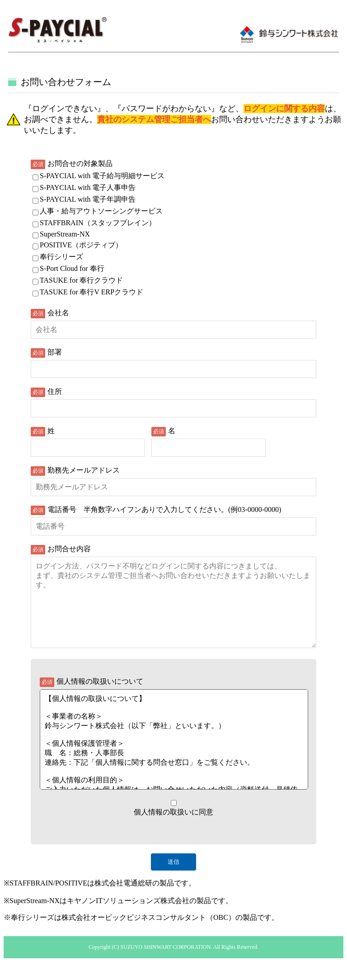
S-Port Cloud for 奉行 (72, 268)
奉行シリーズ (61, 257)
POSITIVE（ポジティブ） (81, 245)
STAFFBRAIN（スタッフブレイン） (98, 223)
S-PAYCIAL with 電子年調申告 (88, 199)
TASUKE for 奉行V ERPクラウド (91, 292)
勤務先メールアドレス (84, 470)
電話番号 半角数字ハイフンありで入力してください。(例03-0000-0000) (164, 509)
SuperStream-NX (65, 234)
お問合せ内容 (69, 549)
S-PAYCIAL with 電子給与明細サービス (102, 176)
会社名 (58, 313)
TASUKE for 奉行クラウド (81, 280)
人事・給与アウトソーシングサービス (101, 211)
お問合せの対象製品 (80, 163)
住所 (55, 391)
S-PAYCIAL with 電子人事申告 (88, 187)
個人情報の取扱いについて (100, 699)
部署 (55, 352)
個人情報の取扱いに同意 (173, 830)
